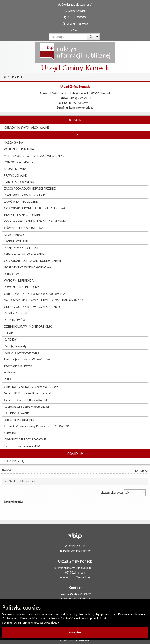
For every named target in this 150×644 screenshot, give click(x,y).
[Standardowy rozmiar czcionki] (71, 30)
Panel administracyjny (75, 551)
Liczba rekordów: (123, 493)
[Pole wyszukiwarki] (68, 37)
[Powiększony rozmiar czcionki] (73, 30)
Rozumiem (75, 632)
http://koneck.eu (80, 577)
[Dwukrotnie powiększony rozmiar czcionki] (76, 30)
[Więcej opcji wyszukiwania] (97, 37)
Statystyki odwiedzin (75, 640)
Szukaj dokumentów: (23, 481)
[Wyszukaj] (91, 37)
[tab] (75, 481)
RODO (21, 77)
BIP (12, 77)
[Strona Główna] (4, 77)
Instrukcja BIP (75, 546)
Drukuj (144, 471)
